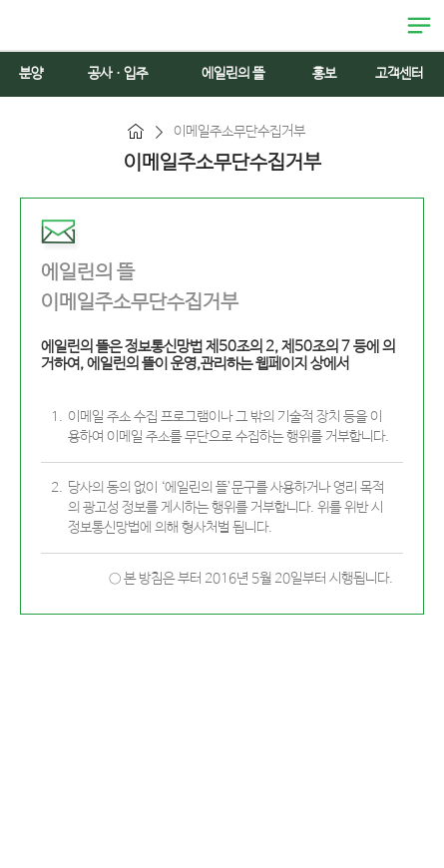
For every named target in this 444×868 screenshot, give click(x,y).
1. (57, 417)
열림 (419, 26)
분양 (31, 74)
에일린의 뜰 (50, 25)
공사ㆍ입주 (118, 74)
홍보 (324, 74)
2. (57, 488)
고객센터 (399, 74)
